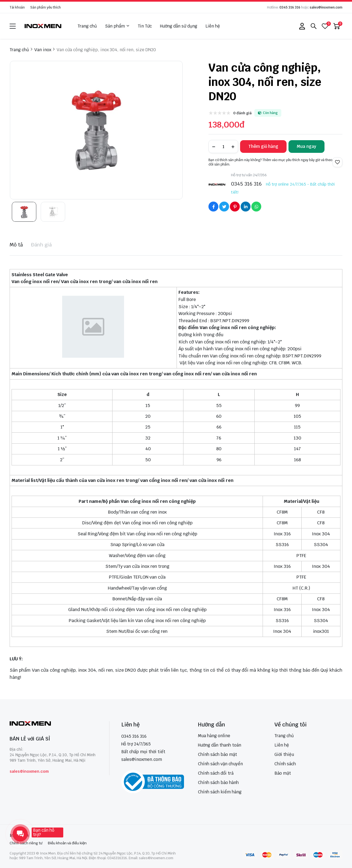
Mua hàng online (214, 736)
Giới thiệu (284, 754)
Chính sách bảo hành (218, 782)
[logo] (43, 26)
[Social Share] (213, 207)
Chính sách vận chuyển (220, 764)
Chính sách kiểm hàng (220, 792)
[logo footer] (53, 724)
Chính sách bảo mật (218, 754)
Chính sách (285, 764)
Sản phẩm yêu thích (46, 7)
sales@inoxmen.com (326, 7)
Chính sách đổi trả (216, 773)
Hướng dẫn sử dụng (179, 26)
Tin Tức (145, 26)
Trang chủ (87, 26)
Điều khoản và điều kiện (67, 843)
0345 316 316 (290, 7)
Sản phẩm (117, 26)
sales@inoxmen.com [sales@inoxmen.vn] (142, 759)
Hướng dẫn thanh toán (220, 745)
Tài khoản (17, 7)
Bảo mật (283, 773)
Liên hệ (213, 26)
